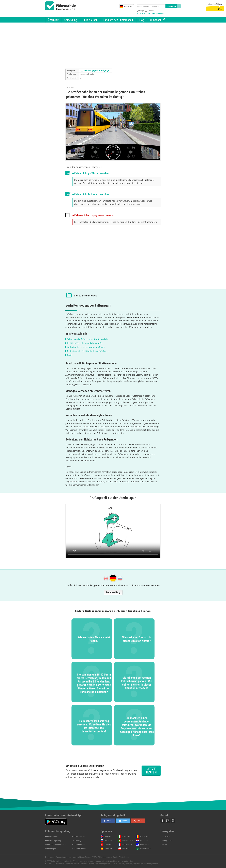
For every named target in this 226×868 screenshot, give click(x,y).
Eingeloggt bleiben (146, 11)
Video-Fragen (51, 849)
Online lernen (90, 20)
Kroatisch (144, 841)
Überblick (53, 20)
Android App (165, 837)
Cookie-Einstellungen (121, 857)
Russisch (108, 841)
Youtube (173, 821)
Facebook (163, 821)
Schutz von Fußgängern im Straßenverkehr (88, 339)
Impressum (107, 857)
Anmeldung (71, 20)
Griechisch (144, 845)
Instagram (168, 821)
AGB (100, 857)
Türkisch (108, 845)
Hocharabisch (146, 849)
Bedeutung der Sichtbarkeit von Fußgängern (89, 351)
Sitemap (164, 845)
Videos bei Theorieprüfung (55, 845)
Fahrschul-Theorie (79, 849)
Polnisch (126, 849)
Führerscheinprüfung (53, 841)
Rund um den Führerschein (118, 20)
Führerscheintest (52, 837)
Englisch (108, 837)
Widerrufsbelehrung (64, 857)
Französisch (127, 845)
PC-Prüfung (77, 841)
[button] (108, 821)
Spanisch (108, 849)
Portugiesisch (128, 841)
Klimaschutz (157, 20)
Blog (142, 20)
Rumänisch (145, 837)
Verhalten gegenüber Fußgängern (97, 70)
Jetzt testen (151, 771)
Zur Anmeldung (113, 592)
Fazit (69, 355)
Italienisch (126, 837)
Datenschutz (50, 857)
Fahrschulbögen (78, 845)
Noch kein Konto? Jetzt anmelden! (150, 14)
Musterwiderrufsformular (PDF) (85, 857)
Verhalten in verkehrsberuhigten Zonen (86, 347)
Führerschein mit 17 (80, 837)
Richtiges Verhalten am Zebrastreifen (85, 343)
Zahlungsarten (166, 841)
